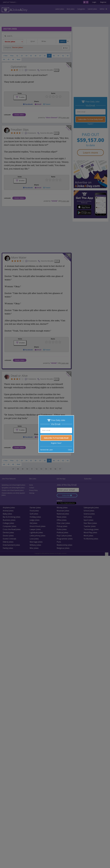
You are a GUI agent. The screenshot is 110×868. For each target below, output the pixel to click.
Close (70, 450)
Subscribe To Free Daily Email (56, 438)
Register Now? (56, 443)
